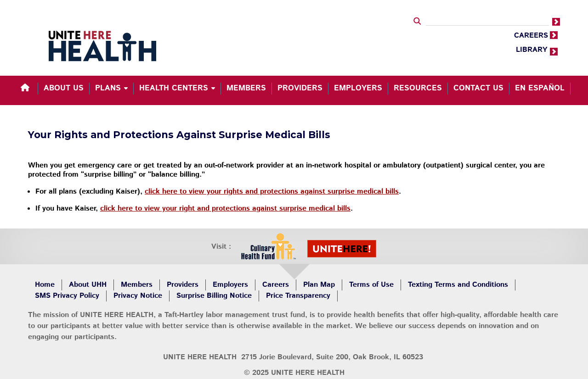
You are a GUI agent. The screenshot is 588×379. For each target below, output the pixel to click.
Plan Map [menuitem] (319, 285)
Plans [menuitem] (108, 88)
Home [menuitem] (45, 285)
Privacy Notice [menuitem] (138, 296)
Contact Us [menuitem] (478, 88)
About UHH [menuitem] (88, 285)
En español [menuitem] (540, 88)
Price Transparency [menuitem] (298, 296)
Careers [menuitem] (276, 285)
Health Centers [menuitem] (174, 88)
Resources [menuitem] (418, 88)
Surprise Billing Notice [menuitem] (214, 296)
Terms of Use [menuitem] (371, 285)
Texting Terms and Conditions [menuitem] (458, 285)
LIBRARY (532, 50)
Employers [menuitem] (358, 88)
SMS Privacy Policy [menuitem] (67, 296)
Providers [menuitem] (300, 88)
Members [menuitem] (246, 88)
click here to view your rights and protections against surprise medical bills (272, 192)
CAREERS (531, 36)
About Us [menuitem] (64, 88)
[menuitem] (27, 89)
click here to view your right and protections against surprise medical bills (225, 209)
